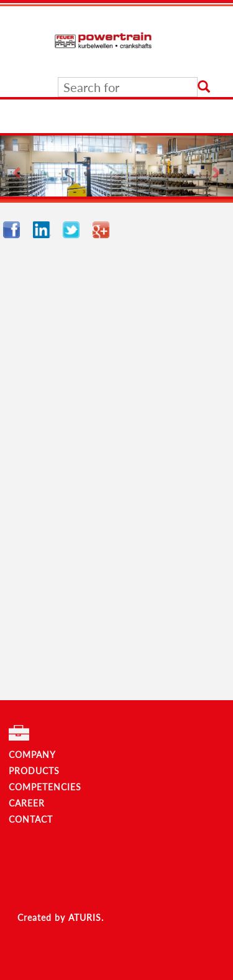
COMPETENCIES (45, 787)
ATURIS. (86, 918)
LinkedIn (45, 230)
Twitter (75, 230)
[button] (17, 166)
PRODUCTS (34, 771)
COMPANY (32, 755)
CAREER (27, 803)
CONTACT (31, 819)
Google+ (104, 230)
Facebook (15, 230)
